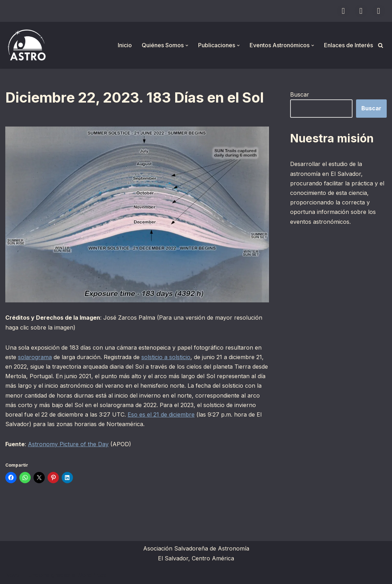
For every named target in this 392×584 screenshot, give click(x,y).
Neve (12, 575)
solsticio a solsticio (166, 357)
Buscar (300, 94)
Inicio (125, 45)
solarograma (35, 357)
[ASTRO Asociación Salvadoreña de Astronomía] (26, 45)
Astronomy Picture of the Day (68, 444)
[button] (187, 45)
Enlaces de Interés (348, 45)
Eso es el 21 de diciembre (161, 414)
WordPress (92, 575)
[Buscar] (381, 45)
